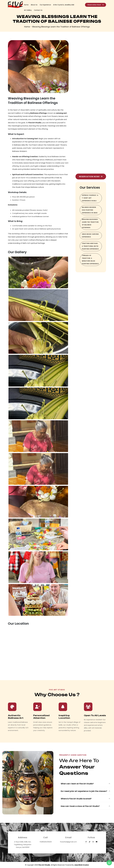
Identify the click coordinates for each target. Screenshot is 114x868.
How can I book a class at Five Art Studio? (80, 806)
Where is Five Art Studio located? (76, 799)
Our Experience (45, 5)
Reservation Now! (96, 5)
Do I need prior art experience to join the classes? (84, 791)
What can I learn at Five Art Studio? (77, 784)
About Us (34, 5)
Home (26, 5)
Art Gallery (28, 10)
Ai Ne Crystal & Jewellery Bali (64, 5)
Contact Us (38, 10)
